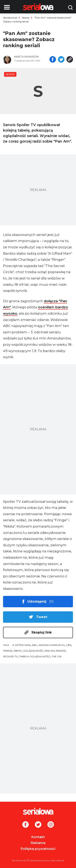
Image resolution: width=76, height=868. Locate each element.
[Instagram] (51, 825)
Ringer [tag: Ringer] (61, 651)
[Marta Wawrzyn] (30, 57)
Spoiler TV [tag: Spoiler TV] (10, 656)
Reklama (38, 843)
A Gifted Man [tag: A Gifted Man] (21, 645)
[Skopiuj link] (70, 60)
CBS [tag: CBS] (69, 645)
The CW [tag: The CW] (57, 656)
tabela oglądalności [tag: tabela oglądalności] (35, 656)
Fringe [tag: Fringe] (8, 651)
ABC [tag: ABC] (35, 645)
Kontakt (38, 837)
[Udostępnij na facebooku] (53, 60)
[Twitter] (38, 825)
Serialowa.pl (10, 18)
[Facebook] (26, 825)
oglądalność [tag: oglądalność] (33, 651)
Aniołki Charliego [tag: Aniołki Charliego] (52, 645)
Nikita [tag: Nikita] (18, 651)
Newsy (26, 18)
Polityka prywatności (38, 849)
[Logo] (38, 811)
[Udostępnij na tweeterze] (61, 60)
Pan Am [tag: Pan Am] (50, 651)
